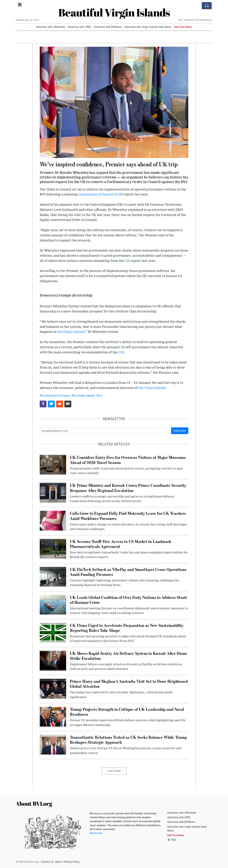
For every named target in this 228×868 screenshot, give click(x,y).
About (59, 862)
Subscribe (180, 431)
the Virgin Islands (71, 332)
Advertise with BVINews (108, 27)
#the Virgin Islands (83, 396)
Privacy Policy (72, 862)
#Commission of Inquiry (55, 396)
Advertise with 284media (50, 27)
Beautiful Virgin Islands (114, 12)
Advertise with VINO (79, 27)
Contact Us (47, 862)
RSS (172, 840)
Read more (96, 833)
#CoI (99, 396)
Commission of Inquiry (96, 194)
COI (119, 194)
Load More (114, 771)
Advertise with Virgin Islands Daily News (148, 27)
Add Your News (183, 27)
